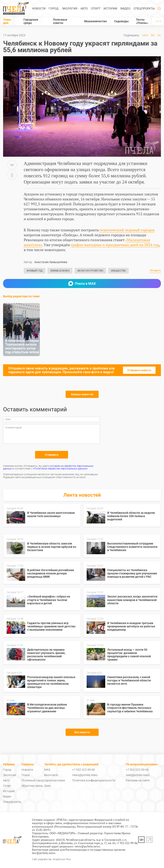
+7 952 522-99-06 (84, 770)
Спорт (96, 8)
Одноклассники (55, 780)
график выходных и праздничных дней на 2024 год (115, 245)
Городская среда (31, 21)
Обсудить (155, 271)
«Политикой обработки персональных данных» (60, 469)
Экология (70, 8)
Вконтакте (51, 775)
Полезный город (33, 780)
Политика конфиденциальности (94, 780)
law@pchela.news (44, 853)
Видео (125, 8)
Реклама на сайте (138, 780)
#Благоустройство (90, 271)
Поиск (26, 775)
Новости (39, 8)
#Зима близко (60, 271)
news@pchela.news (85, 775)
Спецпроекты (144, 8)
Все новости (82, 732)
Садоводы (121, 21)
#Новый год (35, 271)
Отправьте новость (139, 370)
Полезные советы (60, 21)
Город (54, 8)
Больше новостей (82, 394)
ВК (153, 35)
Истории (110, 8)
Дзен (47, 786)
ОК (159, 35)
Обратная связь (32, 786)
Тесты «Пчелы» (142, 21)
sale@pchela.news (138, 775)
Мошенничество (96, 21)
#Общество (118, 271)
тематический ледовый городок (127, 230)
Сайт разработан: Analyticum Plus (51, 859)
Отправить (52, 455)
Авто (84, 8)
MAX (145, 35)
